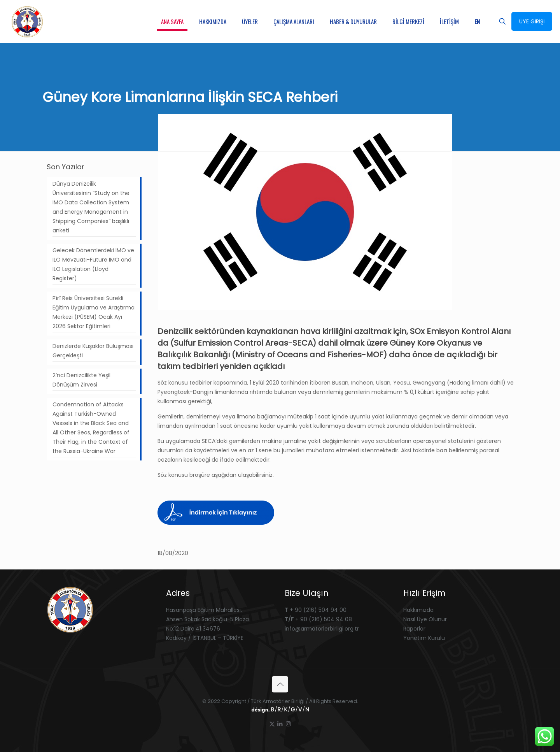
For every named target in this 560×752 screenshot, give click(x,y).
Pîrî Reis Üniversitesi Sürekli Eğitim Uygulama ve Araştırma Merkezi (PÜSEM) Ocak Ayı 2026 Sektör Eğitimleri (94, 312)
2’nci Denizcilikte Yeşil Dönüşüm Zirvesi (81, 380)
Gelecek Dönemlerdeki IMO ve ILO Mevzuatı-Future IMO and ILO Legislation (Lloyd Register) (93, 264)
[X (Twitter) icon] (272, 724)
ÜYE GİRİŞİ (532, 21)
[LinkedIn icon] (280, 724)
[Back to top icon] (280, 684)
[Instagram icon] (288, 724)
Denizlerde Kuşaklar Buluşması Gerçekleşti (93, 351)
